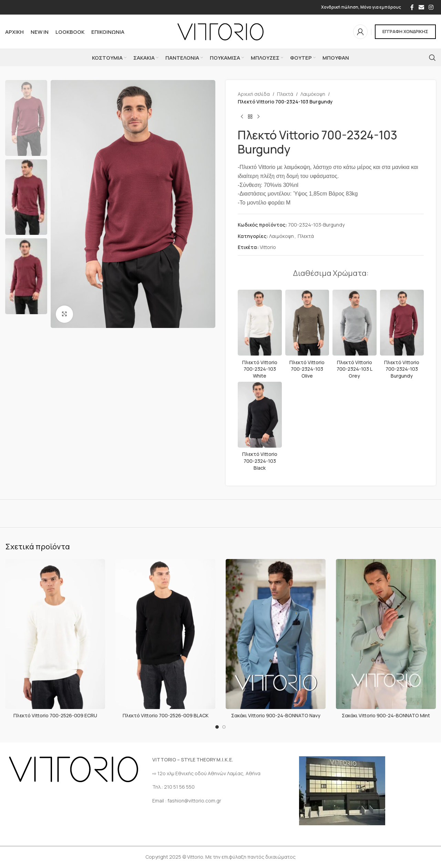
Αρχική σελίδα (254, 94)
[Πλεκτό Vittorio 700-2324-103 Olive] (307, 323)
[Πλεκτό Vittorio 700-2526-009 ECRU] (55, 634)
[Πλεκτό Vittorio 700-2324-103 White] (260, 323)
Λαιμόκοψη (313, 94)
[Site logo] (220, 31)
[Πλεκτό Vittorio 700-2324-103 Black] (260, 415)
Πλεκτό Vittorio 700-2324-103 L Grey (355, 369)
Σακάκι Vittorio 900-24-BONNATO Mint (386, 715)
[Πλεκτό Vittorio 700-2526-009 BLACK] (165, 634)
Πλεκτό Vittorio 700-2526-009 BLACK (166, 715)
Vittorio (268, 247)
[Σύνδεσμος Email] (421, 7)
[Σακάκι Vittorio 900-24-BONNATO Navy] (276, 634)
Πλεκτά (285, 94)
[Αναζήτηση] (432, 58)
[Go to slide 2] (224, 727)
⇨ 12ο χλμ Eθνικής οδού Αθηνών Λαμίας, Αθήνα (206, 773)
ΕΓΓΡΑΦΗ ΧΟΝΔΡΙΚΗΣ (405, 31)
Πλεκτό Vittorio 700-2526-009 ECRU (55, 715)
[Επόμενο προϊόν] (258, 117)
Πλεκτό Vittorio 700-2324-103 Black (260, 461)
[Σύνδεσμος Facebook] (412, 7)
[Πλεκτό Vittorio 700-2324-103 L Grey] (355, 323)
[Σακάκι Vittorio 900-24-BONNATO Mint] (386, 634)
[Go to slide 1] (217, 727)
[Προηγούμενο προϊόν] (242, 117)
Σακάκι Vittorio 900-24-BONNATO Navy (276, 715)
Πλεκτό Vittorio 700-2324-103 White (260, 369)
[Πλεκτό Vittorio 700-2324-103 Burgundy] (402, 323)
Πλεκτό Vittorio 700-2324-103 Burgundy (402, 369)
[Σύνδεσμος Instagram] (431, 7)
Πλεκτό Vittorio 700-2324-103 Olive (307, 369)
